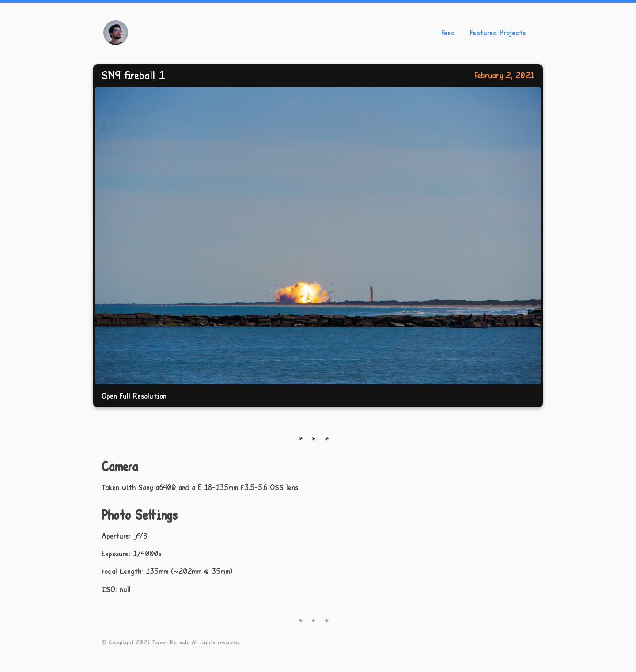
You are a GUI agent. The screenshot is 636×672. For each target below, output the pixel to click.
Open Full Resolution (134, 396)
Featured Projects (498, 32)
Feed (448, 32)
